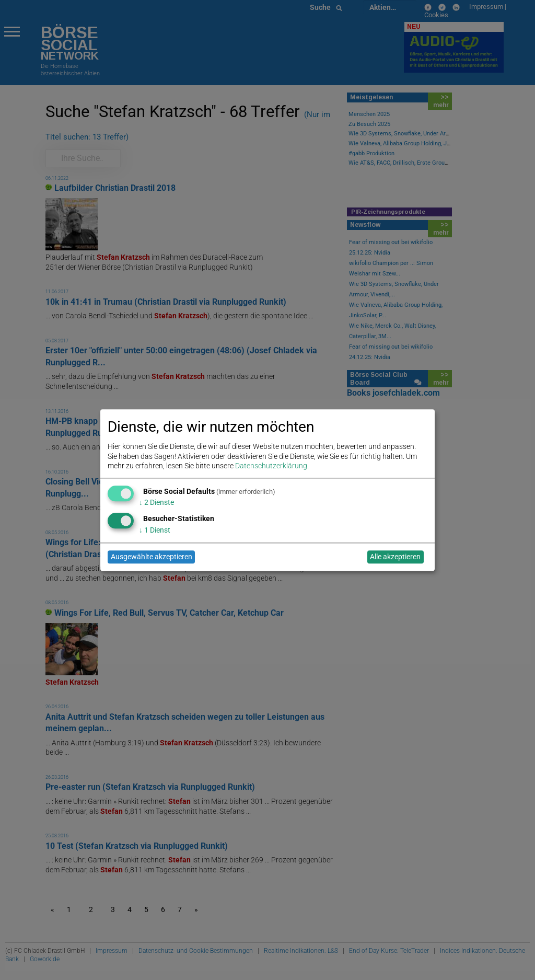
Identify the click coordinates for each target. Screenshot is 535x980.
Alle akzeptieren (395, 557)
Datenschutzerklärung (271, 466)
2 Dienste (156, 503)
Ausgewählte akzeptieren (152, 557)
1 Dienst (155, 530)
